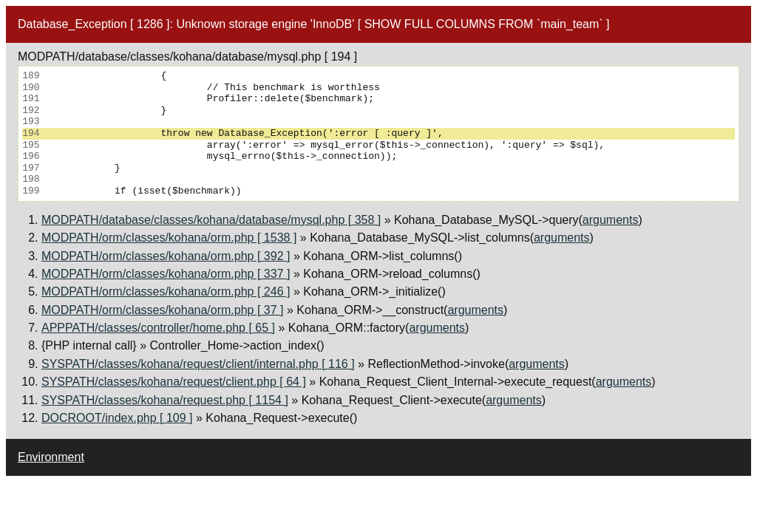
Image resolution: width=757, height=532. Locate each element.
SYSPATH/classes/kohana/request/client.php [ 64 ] (174, 382)
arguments (611, 220)
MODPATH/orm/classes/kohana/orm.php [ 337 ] (166, 274)
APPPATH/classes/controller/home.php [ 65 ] (158, 328)
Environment (51, 457)
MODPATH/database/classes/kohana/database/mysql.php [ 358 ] (211, 220)
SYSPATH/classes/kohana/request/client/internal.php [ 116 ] (198, 364)
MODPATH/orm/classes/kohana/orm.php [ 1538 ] (169, 238)
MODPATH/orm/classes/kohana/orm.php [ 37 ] (163, 310)
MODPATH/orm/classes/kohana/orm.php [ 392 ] (166, 256)
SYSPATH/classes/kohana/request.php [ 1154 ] (165, 400)
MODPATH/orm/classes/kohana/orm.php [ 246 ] (166, 291)
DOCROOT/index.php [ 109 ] (117, 418)
